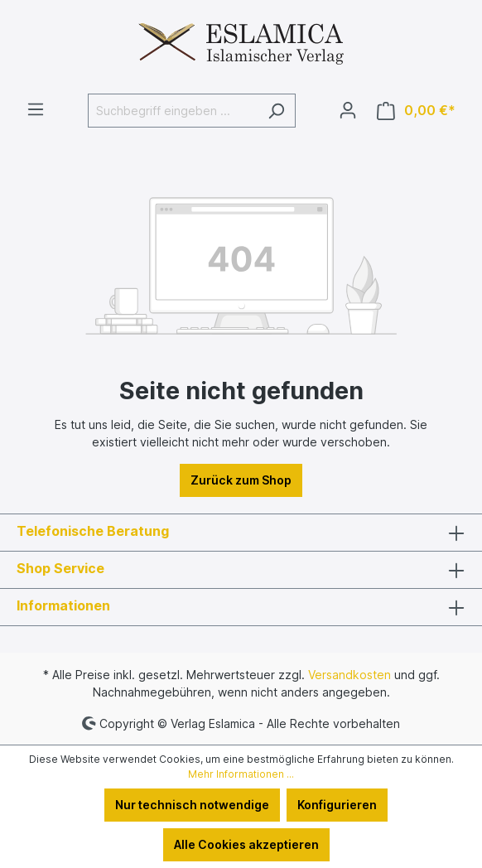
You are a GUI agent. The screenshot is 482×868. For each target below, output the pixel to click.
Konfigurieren (337, 805)
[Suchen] (276, 111)
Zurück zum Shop (241, 480)
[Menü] (36, 109)
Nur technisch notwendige (192, 805)
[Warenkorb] (416, 111)
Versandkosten (349, 675)
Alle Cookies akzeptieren (246, 844)
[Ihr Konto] (348, 110)
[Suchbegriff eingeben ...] (173, 111)
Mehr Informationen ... (241, 774)
